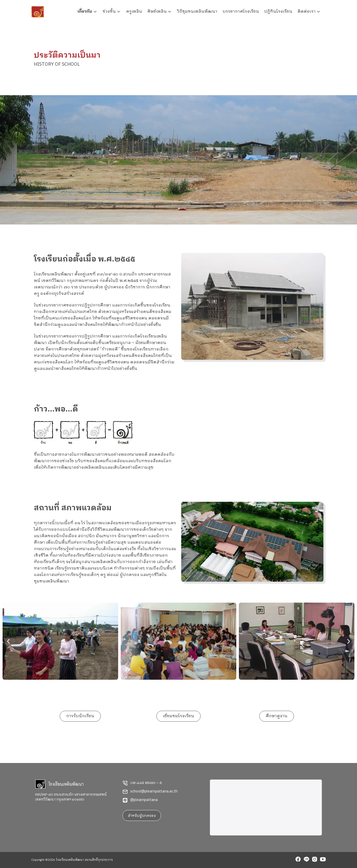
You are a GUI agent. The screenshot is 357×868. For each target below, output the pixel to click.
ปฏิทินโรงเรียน (278, 12)
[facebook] (298, 860)
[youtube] (323, 860)
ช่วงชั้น (109, 12)
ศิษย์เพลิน (157, 12)
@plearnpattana (144, 800)
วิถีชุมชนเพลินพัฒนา (197, 12)
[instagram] (315, 860)
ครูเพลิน (134, 12)
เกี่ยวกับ (85, 12)
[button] (8, 641)
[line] (306, 860)
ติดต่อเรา (307, 12)
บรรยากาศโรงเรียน (241, 12)
